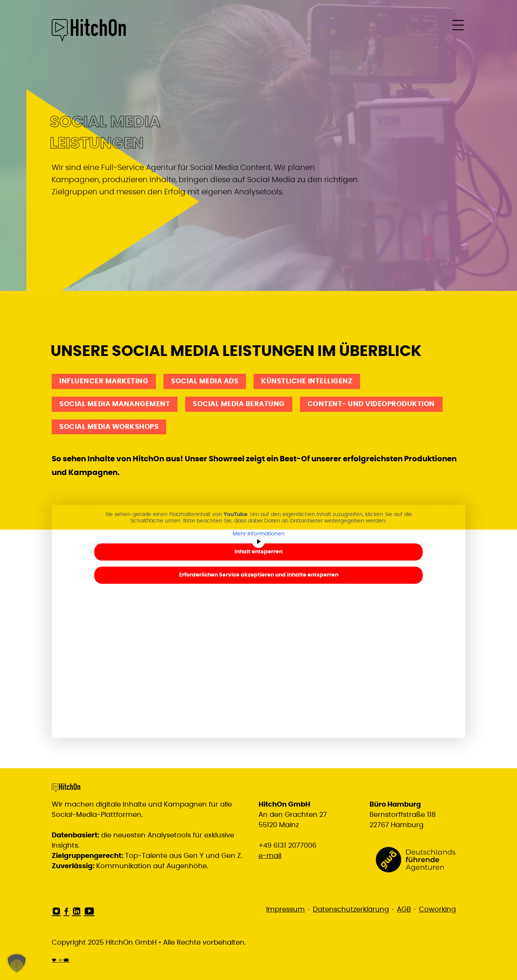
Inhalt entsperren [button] (258, 552)
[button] (17, 963)
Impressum (285, 910)
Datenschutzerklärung (351, 910)
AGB (404, 910)
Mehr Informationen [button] (259, 534)
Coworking (437, 910)
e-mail (270, 856)
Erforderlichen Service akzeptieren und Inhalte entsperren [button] (259, 575)
